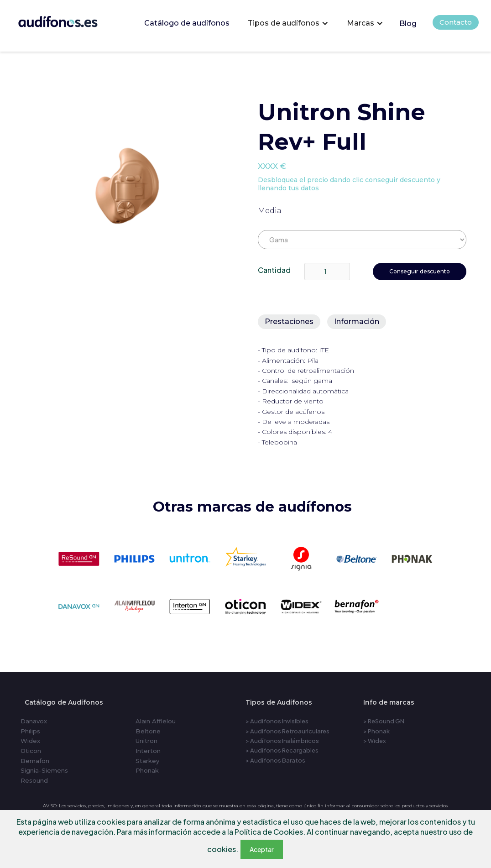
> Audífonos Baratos (275, 760)
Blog (408, 24)
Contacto (456, 22)
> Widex (375, 741)
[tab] (289, 322)
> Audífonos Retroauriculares (287, 731)
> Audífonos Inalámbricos (282, 741)
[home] (71, 20)
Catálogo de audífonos (187, 23)
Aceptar (262, 849)
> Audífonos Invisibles (277, 721)
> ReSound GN (384, 721)
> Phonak (376, 731)
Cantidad (274, 270)
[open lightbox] (128, 191)
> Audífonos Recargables (282, 750)
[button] (288, 23)
